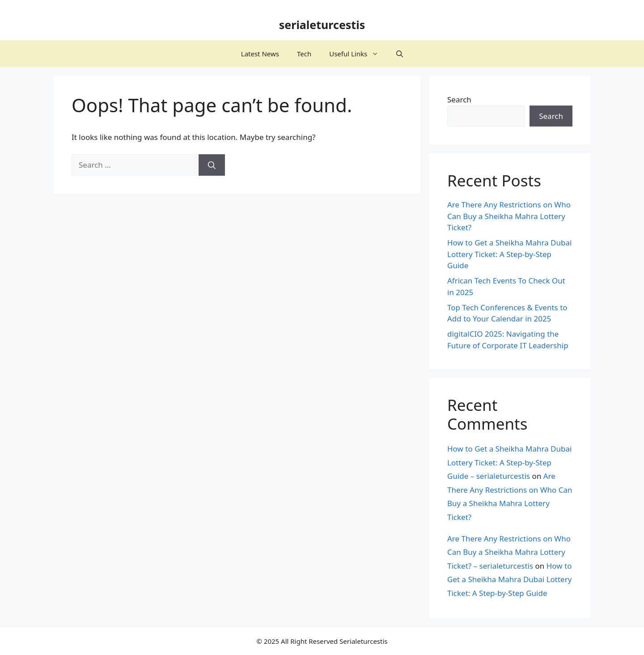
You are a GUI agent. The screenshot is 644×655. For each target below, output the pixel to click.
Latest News (260, 54)
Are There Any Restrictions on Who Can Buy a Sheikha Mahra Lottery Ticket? (509, 216)
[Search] (212, 165)
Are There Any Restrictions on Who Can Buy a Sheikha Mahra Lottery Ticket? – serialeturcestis (509, 552)
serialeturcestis (322, 25)
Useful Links (358, 54)
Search (459, 99)
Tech (304, 54)
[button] (400, 54)
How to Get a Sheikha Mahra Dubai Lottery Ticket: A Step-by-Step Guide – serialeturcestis (509, 462)
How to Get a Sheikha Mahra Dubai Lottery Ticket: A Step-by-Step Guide (509, 254)
